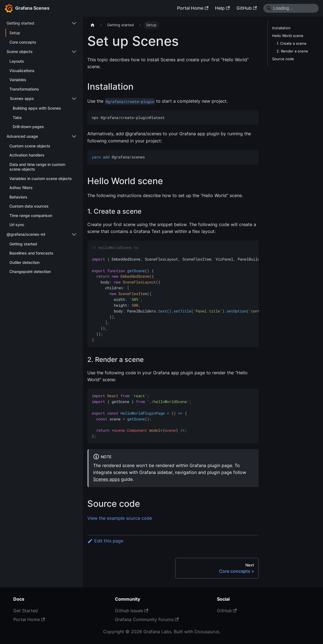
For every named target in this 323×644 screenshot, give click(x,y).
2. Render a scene (292, 51)
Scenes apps (106, 479)
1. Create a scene (292, 43)
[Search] (291, 8)
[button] (41, 23)
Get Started (26, 611)
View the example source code (120, 518)
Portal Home (193, 8)
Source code (283, 59)
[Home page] (93, 25)
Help (222, 8)
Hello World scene (288, 36)
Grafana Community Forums (147, 619)
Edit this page (105, 541)
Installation (281, 28)
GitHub (247, 8)
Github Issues (132, 611)
